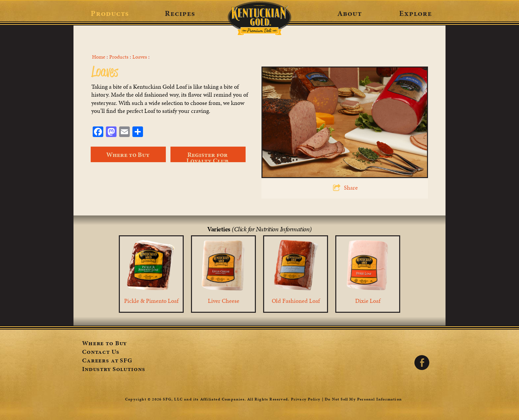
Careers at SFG (107, 361)
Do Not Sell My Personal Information (363, 399)
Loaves (140, 57)
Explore (416, 13)
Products (110, 13)
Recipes (180, 13)
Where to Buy (104, 344)
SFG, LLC (173, 399)
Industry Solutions (114, 370)
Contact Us (101, 352)
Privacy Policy (306, 399)
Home (99, 57)
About (350, 13)
